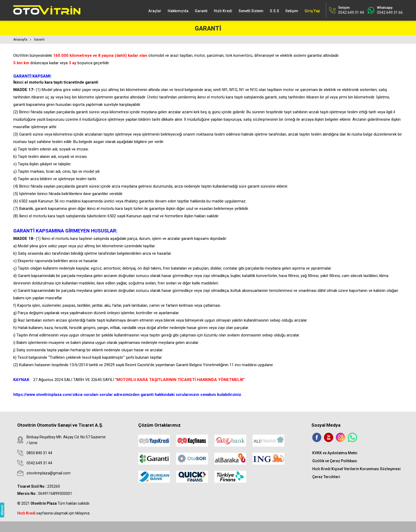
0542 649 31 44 (39, 463)
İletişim (292, 11)
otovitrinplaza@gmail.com (49, 473)
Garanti (201, 11)
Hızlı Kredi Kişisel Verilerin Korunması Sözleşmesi (356, 469)
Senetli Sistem (251, 11)
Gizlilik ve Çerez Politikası (335, 461)
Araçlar (155, 11)
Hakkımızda (178, 11)
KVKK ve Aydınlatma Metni (335, 453)
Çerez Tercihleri (326, 477)
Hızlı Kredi (223, 11)
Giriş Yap (312, 11)
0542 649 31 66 (390, 12)
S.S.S (274, 11)
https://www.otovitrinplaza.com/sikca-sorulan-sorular (63, 395)
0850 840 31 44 (39, 453)
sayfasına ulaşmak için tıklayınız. (54, 513)
